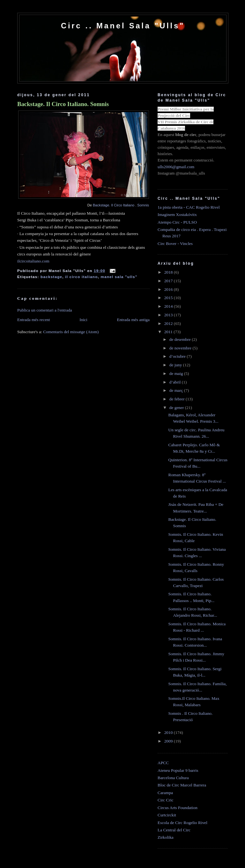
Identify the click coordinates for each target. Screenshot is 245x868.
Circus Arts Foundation (178, 808)
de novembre (181, 348)
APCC (163, 763)
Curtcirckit (167, 815)
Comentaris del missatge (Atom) (71, 332)
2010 (169, 732)
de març (177, 390)
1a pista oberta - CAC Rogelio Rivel (189, 207)
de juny (176, 365)
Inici (83, 320)
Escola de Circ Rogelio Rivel (182, 823)
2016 (169, 289)
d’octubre (178, 356)
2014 (169, 306)
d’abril (176, 382)
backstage (51, 277)
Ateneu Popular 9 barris (178, 770)
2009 (169, 741)
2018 (169, 272)
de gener (177, 408)
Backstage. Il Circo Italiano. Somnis (63, 104)
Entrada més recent (34, 320)
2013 (169, 315)
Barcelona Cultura (173, 778)
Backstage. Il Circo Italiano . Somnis (121, 205)
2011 (169, 332)
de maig (177, 373)
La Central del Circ (174, 830)
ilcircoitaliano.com (33, 261)
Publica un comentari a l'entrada (45, 310)
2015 (169, 298)
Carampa (165, 793)
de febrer (178, 399)
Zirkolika (166, 837)
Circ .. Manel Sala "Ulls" (123, 26)
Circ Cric (165, 800)
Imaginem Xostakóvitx (177, 215)
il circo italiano (81, 277)
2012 (169, 323)
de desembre (181, 339)
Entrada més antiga (133, 320)
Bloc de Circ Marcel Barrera (182, 785)
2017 (169, 281)
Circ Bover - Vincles (175, 244)
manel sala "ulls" (119, 277)
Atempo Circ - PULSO (177, 222)
